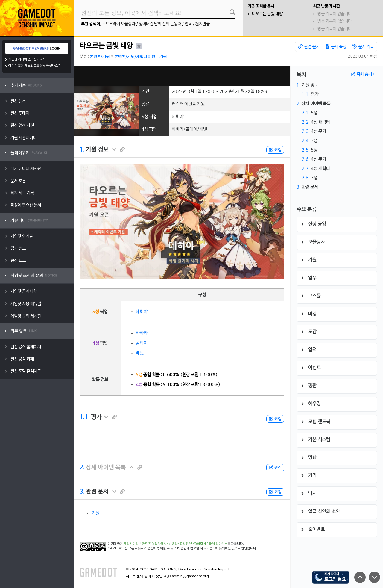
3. (82, 492)
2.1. (306, 113)
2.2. (306, 122)
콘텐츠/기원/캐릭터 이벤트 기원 (141, 57)
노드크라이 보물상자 (119, 24)
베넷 (140, 353)
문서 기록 (363, 47)
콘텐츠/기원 (100, 57)
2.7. (306, 169)
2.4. (306, 141)
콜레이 (142, 343)
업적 (188, 24)
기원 (95, 513)
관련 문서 (309, 47)
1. (82, 150)
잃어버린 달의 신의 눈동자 (160, 24)
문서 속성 (336, 47)
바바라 (142, 333)
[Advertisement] (182, 76)
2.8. (306, 178)
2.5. (306, 150)
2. (82, 468)
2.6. (306, 159)
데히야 (142, 312)
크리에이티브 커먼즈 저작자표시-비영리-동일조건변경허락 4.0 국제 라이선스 (175, 544)
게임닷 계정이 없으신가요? (26, 59)
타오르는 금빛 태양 (267, 14)
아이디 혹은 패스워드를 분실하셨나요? (34, 66)
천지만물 (203, 24)
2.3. (306, 131)
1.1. (85, 417)
